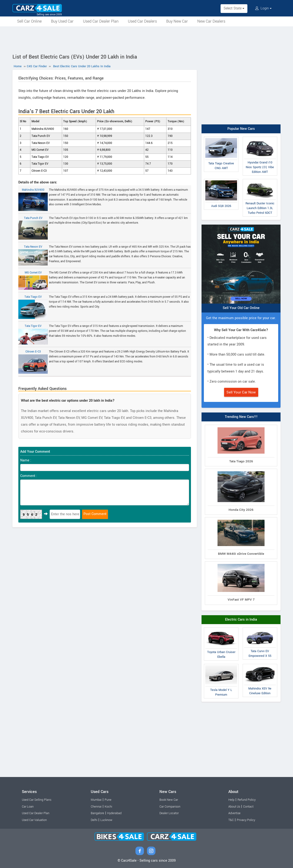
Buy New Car (177, 21)
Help (231, 800)
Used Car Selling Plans (37, 800)
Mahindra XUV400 (33, 199)
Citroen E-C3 (33, 362)
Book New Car (169, 800)
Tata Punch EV (33, 228)
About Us (234, 807)
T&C (231, 820)
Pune (108, 800)
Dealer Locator (169, 813)
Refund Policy (247, 800)
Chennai (96, 807)
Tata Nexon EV (33, 255)
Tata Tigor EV (33, 334)
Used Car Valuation (34, 820)
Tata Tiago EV (33, 307)
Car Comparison (170, 807)
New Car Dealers (211, 21)
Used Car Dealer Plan (101, 21)
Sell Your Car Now (241, 392)
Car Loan (28, 807)
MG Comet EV (33, 280)
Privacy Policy (246, 820)
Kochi (108, 807)
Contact (248, 807)
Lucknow (106, 820)
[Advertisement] (146, 39)
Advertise (234, 813)
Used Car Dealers (142, 21)
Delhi (94, 820)
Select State (234, 8)
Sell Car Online (29, 21)
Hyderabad (114, 813)
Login (263, 8)
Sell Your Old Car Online (241, 308)
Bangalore (97, 813)
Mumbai (96, 800)
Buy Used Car (62, 21)
